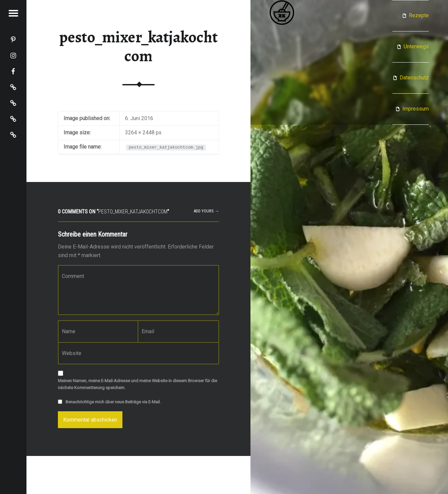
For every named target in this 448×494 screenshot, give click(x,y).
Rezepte (419, 15)
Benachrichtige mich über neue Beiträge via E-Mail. (113, 402)
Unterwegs (416, 46)
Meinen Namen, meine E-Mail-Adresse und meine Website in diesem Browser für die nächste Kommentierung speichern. (137, 384)
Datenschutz (414, 78)
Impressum (416, 109)
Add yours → (206, 211)
